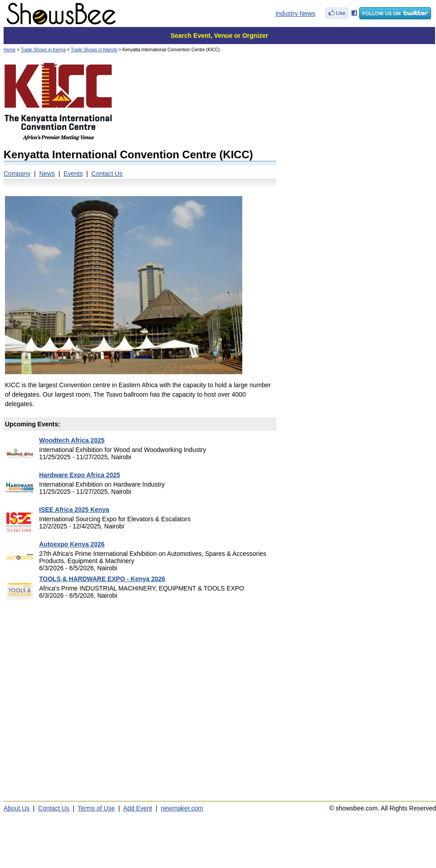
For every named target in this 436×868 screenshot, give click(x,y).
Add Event (138, 808)
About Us (17, 808)
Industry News (296, 13)
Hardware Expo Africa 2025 (80, 475)
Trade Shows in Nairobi (94, 50)
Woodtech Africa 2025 (72, 440)
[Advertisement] (85, 145)
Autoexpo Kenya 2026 (72, 544)
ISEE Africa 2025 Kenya (74, 510)
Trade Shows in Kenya (43, 50)
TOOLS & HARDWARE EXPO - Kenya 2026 (102, 579)
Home (10, 50)
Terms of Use (96, 808)
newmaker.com (182, 808)
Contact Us (54, 808)
